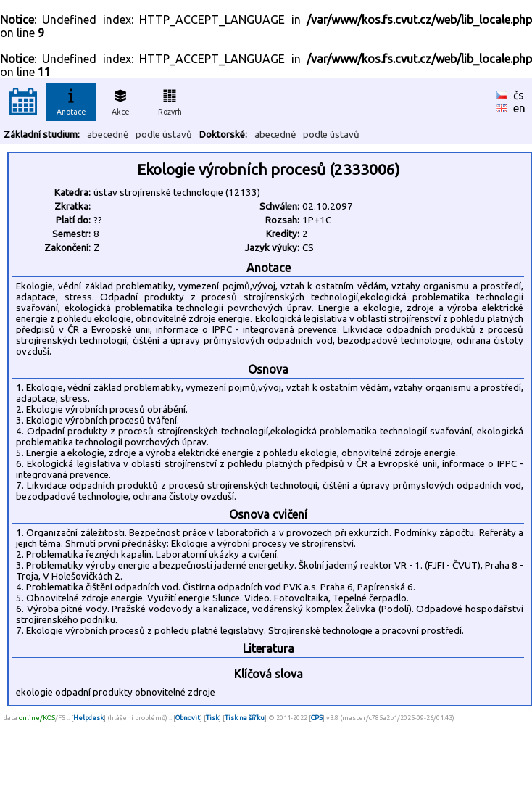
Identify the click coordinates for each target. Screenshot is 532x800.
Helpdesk (88, 718)
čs (519, 95)
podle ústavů (164, 135)
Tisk (212, 718)
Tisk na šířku (245, 718)
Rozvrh (170, 100)
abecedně (108, 135)
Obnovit (188, 718)
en (519, 108)
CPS (317, 718)
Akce (120, 100)
